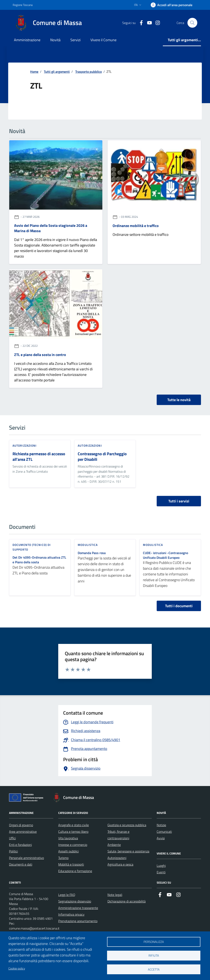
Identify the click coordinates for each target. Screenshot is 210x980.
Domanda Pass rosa (92, 553)
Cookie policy (17, 968)
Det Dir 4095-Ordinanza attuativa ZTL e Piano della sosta (39, 560)
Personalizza (154, 942)
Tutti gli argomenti (57, 72)
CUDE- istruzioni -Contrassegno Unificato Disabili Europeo (165, 555)
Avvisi (161, 838)
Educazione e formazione (75, 871)
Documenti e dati (21, 864)
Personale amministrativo (26, 858)
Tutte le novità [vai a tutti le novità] (179, 400)
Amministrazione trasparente (78, 908)
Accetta (154, 969)
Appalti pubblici (68, 851)
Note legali (115, 895)
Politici (13, 851)
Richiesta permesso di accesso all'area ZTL (39, 457)
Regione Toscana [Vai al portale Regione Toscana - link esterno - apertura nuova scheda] (23, 5)
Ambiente (114, 845)
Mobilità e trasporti (71, 864)
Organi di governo (21, 825)
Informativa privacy (71, 914)
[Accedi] (172, 5)
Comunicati (164, 832)
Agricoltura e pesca (120, 864)
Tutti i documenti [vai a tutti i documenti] (179, 606)
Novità (55, 40)
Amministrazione (27, 40)
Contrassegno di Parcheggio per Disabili (102, 457)
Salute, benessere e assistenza (128, 851)
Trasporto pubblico (88, 72)
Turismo (63, 858)
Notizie (161, 825)
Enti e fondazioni (20, 845)
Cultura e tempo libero (73, 832)
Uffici (12, 838)
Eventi (161, 872)
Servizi (75, 40)
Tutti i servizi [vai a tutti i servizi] (179, 501)
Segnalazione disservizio (75, 901)
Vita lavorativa (68, 838)
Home (34, 72)
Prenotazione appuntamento (78, 921)
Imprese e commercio (73, 845)
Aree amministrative (23, 832)
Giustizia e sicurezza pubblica (127, 825)
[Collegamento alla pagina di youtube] (148, 23)
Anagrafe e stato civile (74, 825)
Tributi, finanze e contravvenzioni (118, 835)
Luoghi (161, 866)
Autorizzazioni (117, 858)
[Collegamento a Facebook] (140, 23)
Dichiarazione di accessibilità (127, 901)
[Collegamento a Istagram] (156, 23)
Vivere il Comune (103, 40)
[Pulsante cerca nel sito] (192, 23)
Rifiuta (154, 955)
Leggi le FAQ (67, 895)
